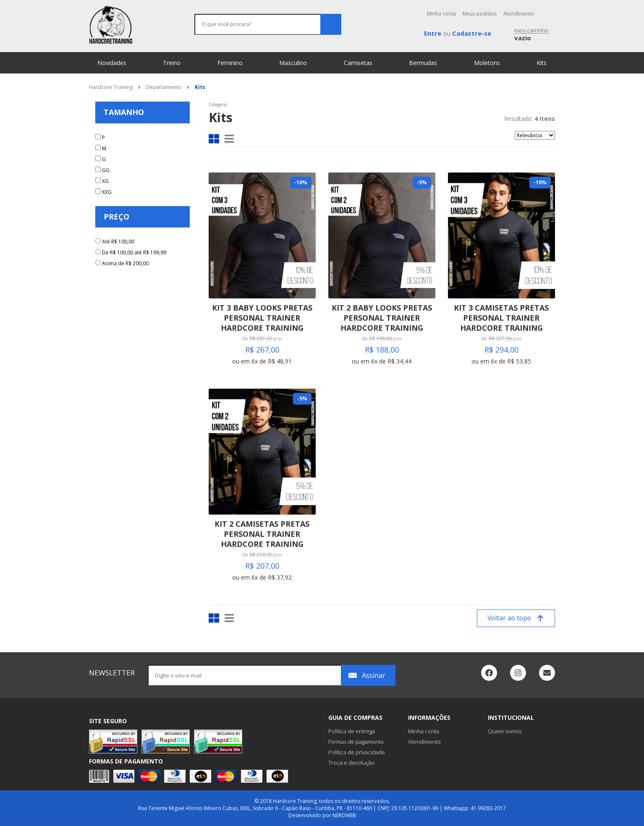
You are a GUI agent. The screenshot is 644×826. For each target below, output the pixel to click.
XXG (107, 192)
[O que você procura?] (268, 24)
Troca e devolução (351, 763)
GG (106, 170)
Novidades (112, 63)
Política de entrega (352, 731)
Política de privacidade (357, 752)
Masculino (293, 63)
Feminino (230, 63)
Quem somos (505, 731)
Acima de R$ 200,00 (125, 263)
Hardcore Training (111, 87)
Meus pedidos (480, 14)
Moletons (487, 63)
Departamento (164, 87)
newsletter (112, 673)
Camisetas (358, 63)
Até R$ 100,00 (118, 242)
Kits (542, 63)
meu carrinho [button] (531, 35)
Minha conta (441, 14)
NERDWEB (344, 815)
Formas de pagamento (356, 742)
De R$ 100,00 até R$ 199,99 (134, 252)
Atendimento (519, 14)
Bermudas (423, 63)
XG (105, 181)
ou (458, 33)
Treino (172, 63)
